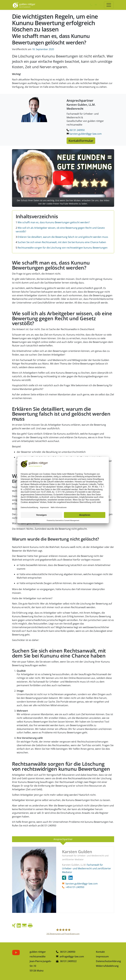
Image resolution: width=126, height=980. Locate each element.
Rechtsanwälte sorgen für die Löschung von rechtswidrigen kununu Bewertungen (62, 248)
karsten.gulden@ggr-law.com (84, 134)
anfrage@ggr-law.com (72, 956)
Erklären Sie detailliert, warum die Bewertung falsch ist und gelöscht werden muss (62, 237)
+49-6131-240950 (75, 887)
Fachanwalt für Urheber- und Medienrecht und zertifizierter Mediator (87, 868)
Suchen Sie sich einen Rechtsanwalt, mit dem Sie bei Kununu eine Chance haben (61, 242)
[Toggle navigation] (109, 5)
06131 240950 (76, 130)
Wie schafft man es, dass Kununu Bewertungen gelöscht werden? (53, 222)
